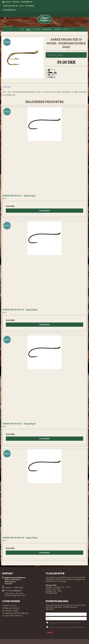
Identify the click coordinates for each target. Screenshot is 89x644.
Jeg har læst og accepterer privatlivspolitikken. (68, 627)
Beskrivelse (7, 87)
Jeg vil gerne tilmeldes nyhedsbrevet (64, 622)
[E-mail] (66, 618)
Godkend (50, 632)
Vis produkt (45, 211)
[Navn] (66, 614)
